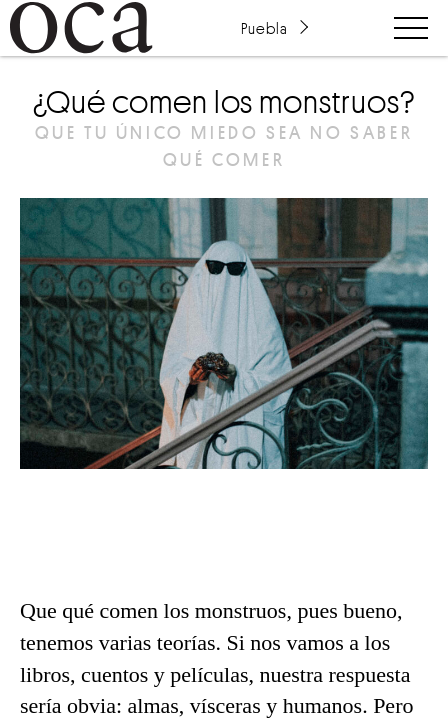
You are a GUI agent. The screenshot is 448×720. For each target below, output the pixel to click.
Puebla (264, 28)
